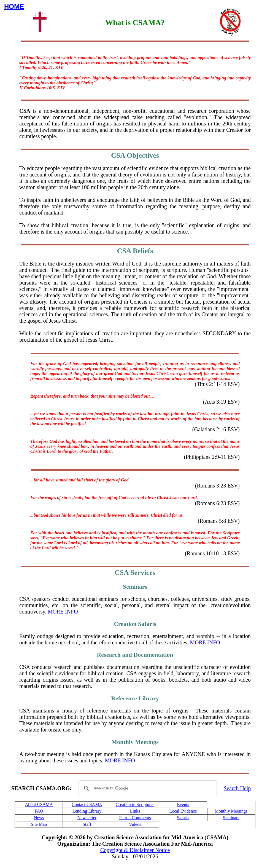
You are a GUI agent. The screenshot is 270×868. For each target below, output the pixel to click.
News (39, 818)
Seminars (231, 818)
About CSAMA (39, 804)
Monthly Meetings (231, 811)
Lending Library (87, 811)
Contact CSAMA (87, 804)
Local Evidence (183, 811)
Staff (87, 824)
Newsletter (87, 818)
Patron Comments (135, 818)
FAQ (39, 811)
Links (135, 811)
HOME (14, 6)
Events (183, 804)
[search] (147, 788)
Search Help (237, 788)
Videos (135, 824)
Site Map (39, 824)
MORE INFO (63, 612)
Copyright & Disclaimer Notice (135, 850)
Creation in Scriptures (135, 804)
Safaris (183, 818)
